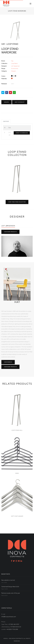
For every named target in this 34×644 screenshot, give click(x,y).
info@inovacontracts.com (9, 617)
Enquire (6, 102)
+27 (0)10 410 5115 (16, 627)
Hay (12, 61)
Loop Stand (14, 63)
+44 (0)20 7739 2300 (12, 629)
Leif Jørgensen (15, 66)
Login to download (22, 133)
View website (8, 362)
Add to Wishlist (20, 102)
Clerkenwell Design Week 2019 (10, 587)
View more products (10, 232)
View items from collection (17, 202)
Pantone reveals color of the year (11, 593)
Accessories (15, 68)
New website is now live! (8, 580)
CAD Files (6, 121)
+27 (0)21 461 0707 (14, 624)
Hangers (14, 71)
